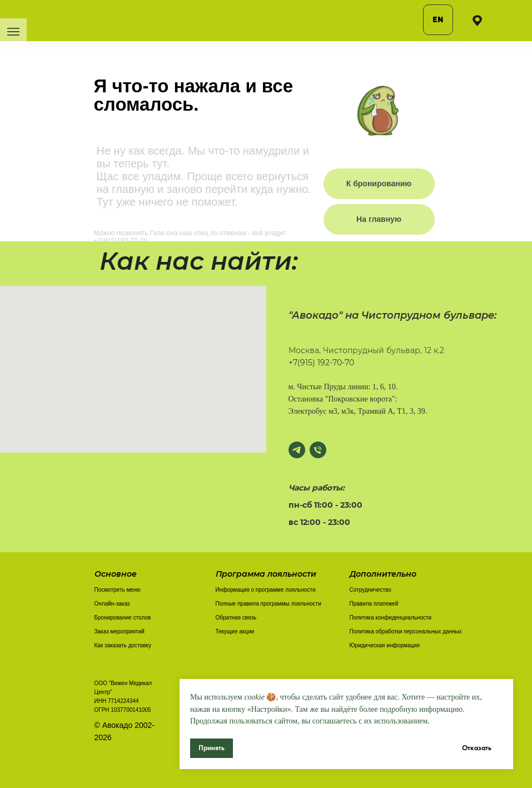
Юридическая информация (385, 645)
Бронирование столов (123, 618)
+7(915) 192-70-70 (321, 363)
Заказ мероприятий (120, 631)
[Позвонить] (318, 450)
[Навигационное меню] (13, 32)
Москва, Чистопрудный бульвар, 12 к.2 (366, 350)
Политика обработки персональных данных (406, 631)
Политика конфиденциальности (391, 618)
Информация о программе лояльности (266, 590)
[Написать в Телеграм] (297, 450)
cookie (254, 697)
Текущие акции (235, 631)
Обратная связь (236, 618)
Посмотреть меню (118, 590)
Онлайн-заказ (112, 604)
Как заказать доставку (123, 645)
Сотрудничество (371, 590)
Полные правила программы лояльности (269, 604)
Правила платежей (374, 604)
